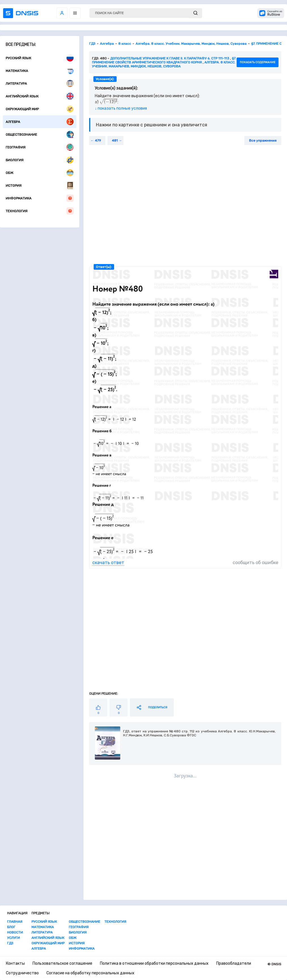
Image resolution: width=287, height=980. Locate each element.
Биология (40, 160)
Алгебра (40, 122)
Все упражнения (263, 141)
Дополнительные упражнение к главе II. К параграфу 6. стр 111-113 (170, 58)
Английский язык (40, 96)
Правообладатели (234, 963)
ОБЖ (40, 173)
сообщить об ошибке (255, 563)
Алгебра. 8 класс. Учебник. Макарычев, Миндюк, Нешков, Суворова (164, 64)
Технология (40, 211)
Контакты (15, 963)
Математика (40, 71)
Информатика (40, 198)
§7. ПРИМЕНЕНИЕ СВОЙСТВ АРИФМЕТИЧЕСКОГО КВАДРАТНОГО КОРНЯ (164, 60)
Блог (11, 927)
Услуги (13, 938)
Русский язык (40, 58)
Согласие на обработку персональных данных (90, 973)
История (40, 185)
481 (115, 141)
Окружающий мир (40, 109)
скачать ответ (108, 563)
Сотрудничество (22, 973)
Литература (40, 83)
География (40, 147)
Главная (15, 922)
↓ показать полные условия (121, 108)
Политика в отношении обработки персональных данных (154, 963)
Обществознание (40, 134)
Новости (15, 932)
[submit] (195, 13)
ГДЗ (10, 943)
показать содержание (258, 62)
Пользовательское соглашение (62, 963)
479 (98, 141)
